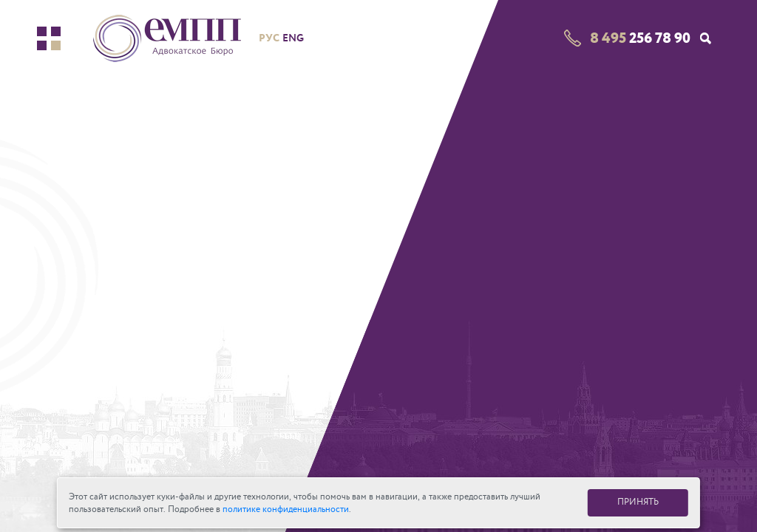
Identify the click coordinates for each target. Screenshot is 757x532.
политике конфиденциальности (286, 509)
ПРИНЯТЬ (638, 502)
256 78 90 (640, 38)
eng (293, 38)
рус (269, 38)
